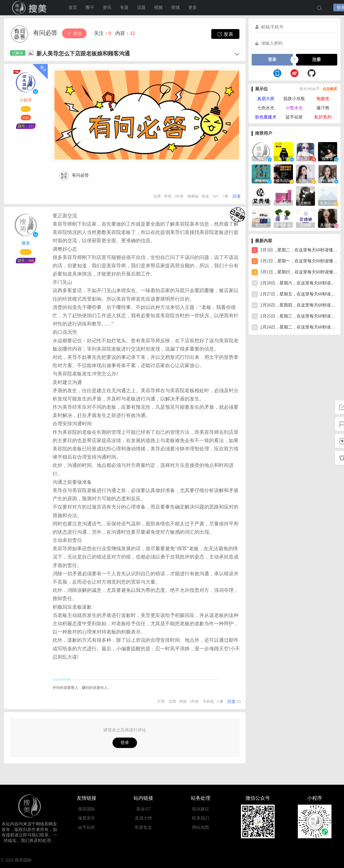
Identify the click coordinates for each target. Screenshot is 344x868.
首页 (73, 8)
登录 (125, 743)
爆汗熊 (323, 108)
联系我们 (201, 818)
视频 (158, 8)
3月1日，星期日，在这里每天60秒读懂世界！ (294, 272)
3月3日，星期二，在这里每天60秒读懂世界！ (294, 250)
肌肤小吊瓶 (294, 99)
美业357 (144, 809)
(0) (239, 701)
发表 (225, 34)
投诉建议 (201, 809)
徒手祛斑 (294, 117)
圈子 (90, 8)
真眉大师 (266, 99)
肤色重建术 (266, 117)
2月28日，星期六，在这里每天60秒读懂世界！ (294, 283)
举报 (168, 196)
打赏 (161, 701)
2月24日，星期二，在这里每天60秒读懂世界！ (294, 327)
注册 (316, 60)
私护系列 (323, 117)
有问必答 (46, 33)
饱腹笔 (323, 99)
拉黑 (157, 196)
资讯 (107, 8)
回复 (237, 196)
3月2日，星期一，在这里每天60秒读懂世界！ (294, 261)
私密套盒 (143, 827)
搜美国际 (87, 809)
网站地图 (201, 827)
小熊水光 (294, 108)
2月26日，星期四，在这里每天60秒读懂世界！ (294, 305)
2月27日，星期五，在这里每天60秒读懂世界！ (294, 294)
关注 (74, 33)
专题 (124, 8)
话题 (141, 8)
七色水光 (266, 108)
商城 (176, 8)
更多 (193, 8)
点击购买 (330, 89)
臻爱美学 (87, 818)
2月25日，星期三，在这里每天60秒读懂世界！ (294, 316)
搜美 (31, 8)
